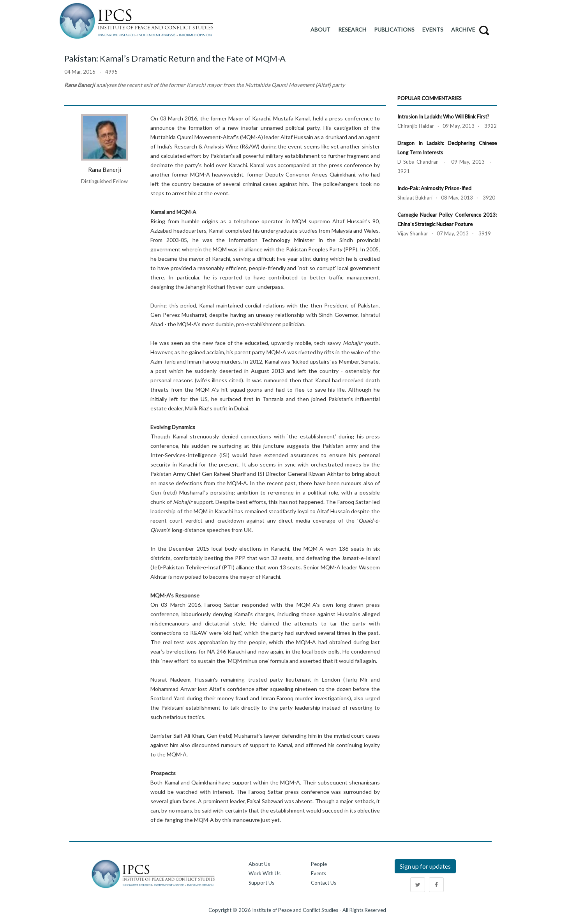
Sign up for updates (425, 866)
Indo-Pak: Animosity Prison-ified (434, 188)
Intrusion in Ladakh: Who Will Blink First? (443, 117)
